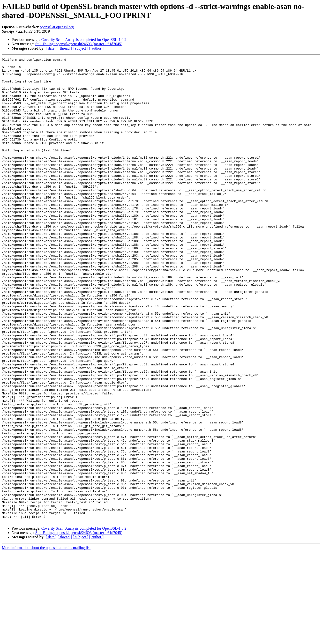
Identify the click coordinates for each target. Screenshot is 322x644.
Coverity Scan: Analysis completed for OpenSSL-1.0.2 (84, 40)
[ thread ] (65, 48)
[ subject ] (81, 48)
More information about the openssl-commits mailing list (46, 640)
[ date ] (51, 48)
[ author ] (97, 48)
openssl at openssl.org (57, 27)
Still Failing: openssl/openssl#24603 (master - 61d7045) (79, 44)
